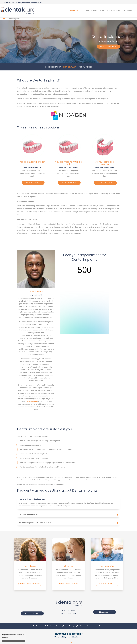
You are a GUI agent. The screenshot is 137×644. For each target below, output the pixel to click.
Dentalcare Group (90, 626)
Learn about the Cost (30, 584)
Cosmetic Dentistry (53, 67)
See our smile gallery (107, 584)
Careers (102, 626)
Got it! (13, 641)
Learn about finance (69, 584)
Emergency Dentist (76, 626)
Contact (128, 11)
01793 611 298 (32, 613)
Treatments (75, 11)
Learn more (5, 638)
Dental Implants (70, 67)
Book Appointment (108, 47)
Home (4, 19)
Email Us (105, 612)
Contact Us (34, 626)
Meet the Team (91, 11)
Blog (102, 11)
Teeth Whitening (85, 67)
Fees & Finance (113, 11)
